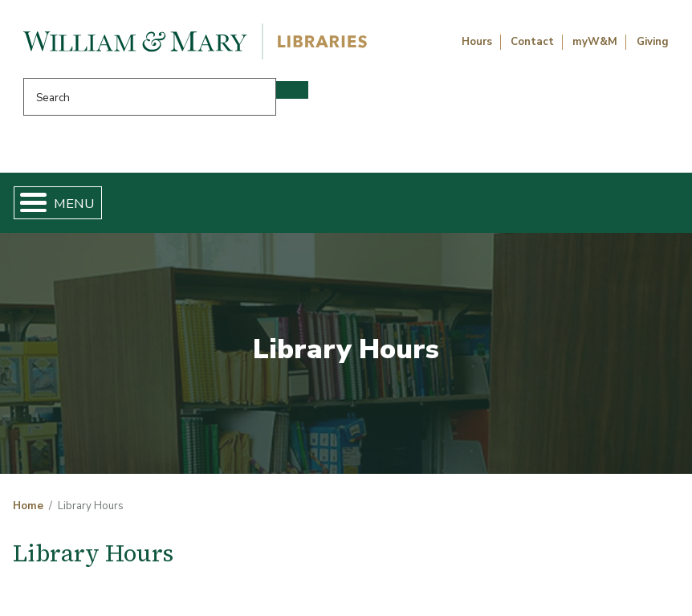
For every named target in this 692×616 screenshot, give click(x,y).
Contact (532, 42)
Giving (653, 42)
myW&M (595, 42)
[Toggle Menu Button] (27, 203)
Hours (477, 42)
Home (28, 506)
